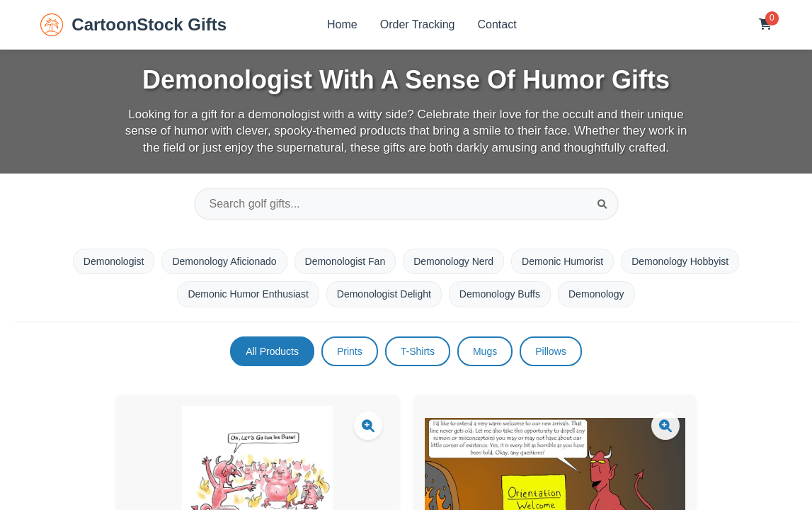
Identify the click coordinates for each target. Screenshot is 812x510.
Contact (497, 24)
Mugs (485, 351)
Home (342, 24)
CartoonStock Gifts (133, 25)
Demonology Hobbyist (680, 261)
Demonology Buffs (500, 294)
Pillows (551, 351)
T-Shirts (418, 351)
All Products (272, 351)
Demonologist (114, 261)
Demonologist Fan (345, 261)
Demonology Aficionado (224, 261)
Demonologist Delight (384, 294)
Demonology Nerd (453, 261)
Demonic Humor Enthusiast (248, 294)
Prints (350, 351)
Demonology (596, 294)
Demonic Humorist (562, 261)
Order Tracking (418, 24)
